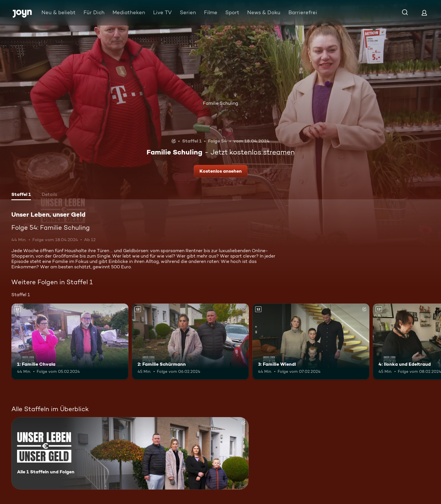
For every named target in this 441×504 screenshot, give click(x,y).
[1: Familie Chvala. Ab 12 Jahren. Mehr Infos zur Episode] (70, 342)
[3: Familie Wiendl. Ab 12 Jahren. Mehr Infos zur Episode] (311, 342)
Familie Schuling (220, 103)
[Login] (424, 13)
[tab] (21, 195)
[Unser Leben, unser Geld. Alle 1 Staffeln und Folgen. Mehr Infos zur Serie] (130, 453)
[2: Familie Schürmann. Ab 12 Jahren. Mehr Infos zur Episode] (190, 342)
